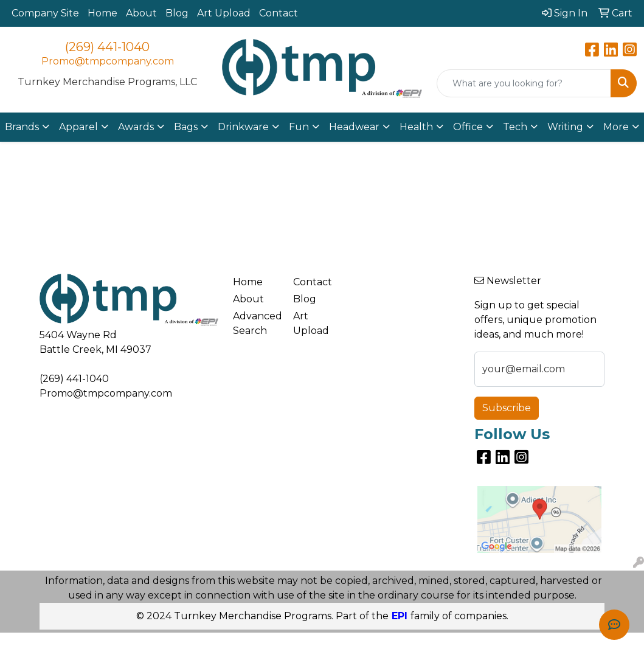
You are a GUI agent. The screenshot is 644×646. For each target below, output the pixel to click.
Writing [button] (565, 127)
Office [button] (468, 127)
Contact (279, 13)
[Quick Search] (524, 83)
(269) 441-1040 (107, 47)
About (141, 13)
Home (102, 13)
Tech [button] (515, 127)
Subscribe (507, 408)
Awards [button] (136, 127)
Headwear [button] (354, 127)
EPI (400, 616)
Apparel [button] (78, 127)
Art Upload (224, 13)
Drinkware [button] (243, 127)
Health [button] (416, 127)
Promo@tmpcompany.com (108, 61)
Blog (177, 13)
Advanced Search (256, 323)
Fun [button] (299, 127)
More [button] (616, 127)
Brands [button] (22, 127)
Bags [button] (186, 127)
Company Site (45, 13)
